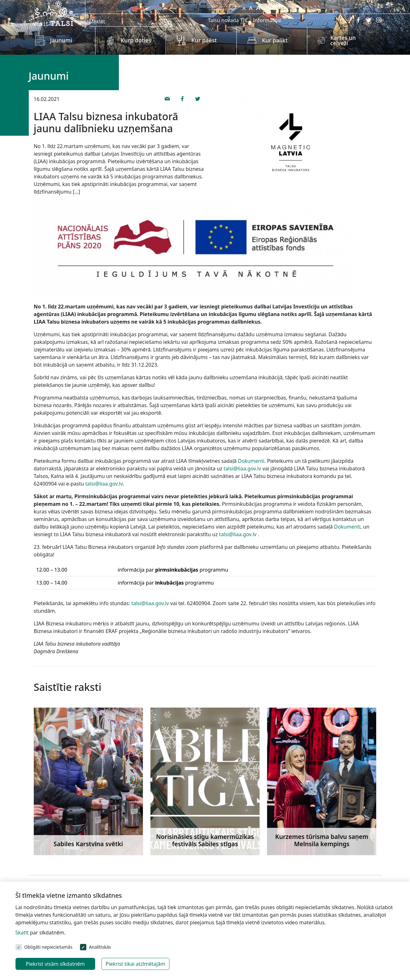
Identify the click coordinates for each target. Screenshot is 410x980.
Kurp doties (136, 40)
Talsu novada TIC (228, 20)
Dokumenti (251, 461)
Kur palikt (275, 40)
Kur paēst (204, 40)
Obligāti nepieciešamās (49, 947)
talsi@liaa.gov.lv (242, 468)
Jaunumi (61, 40)
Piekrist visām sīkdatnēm (55, 964)
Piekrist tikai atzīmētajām (135, 964)
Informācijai (267, 20)
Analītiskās (100, 947)
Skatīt (22, 933)
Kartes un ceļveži (343, 40)
